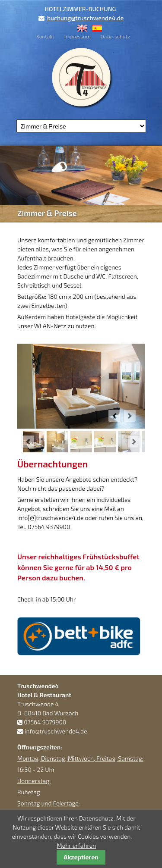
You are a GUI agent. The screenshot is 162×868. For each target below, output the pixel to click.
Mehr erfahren (77, 845)
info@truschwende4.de (56, 731)
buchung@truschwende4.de (85, 18)
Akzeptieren (81, 857)
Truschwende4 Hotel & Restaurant (81, 77)
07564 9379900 (45, 722)
